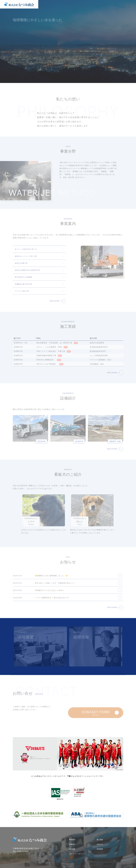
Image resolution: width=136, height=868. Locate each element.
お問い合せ (132, 6)
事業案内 (78, 4)
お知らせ (110, 4)
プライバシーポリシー (77, 853)
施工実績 (88, 4)
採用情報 (100, 848)
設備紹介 (99, 4)
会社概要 (120, 4)
